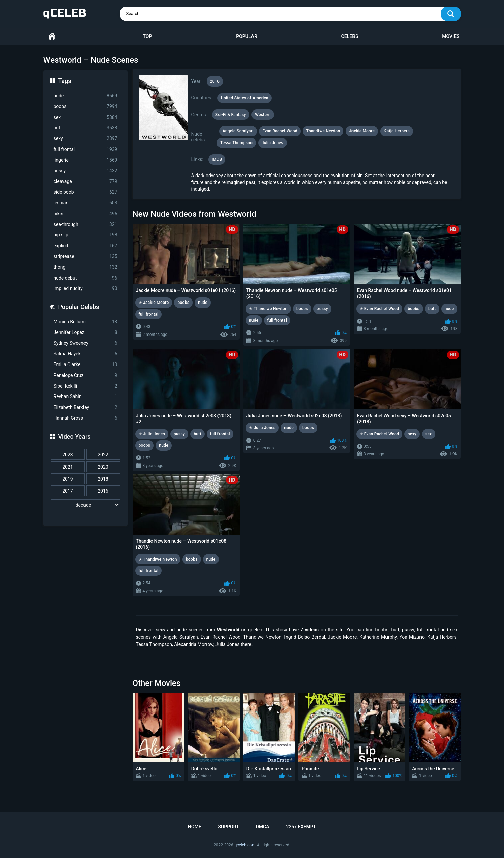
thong (86, 267)
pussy (86, 171)
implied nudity (86, 289)
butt (86, 128)
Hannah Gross (86, 418)
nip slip (86, 235)
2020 (103, 467)
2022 (103, 455)
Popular (246, 36)
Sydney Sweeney (86, 343)
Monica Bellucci (86, 322)
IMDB (217, 159)
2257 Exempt (301, 827)
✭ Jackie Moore (154, 303)
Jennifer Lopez (86, 333)
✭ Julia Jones (152, 434)
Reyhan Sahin (86, 397)
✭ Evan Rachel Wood (379, 309)
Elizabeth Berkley (86, 407)
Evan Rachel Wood (280, 131)
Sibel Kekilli (86, 386)
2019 (68, 479)
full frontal (86, 149)
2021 (68, 467)
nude (86, 96)
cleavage (86, 181)
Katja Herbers (397, 131)
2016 (103, 491)
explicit (86, 246)
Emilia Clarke (86, 365)
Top (147, 36)
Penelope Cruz (86, 375)
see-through (86, 225)
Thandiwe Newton (323, 131)
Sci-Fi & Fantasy (231, 115)
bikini (86, 214)
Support (229, 827)
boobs (86, 107)
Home (52, 37)
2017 (68, 491)
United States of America (245, 98)
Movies (451, 36)
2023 (68, 455)
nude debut (86, 278)
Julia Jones (273, 143)
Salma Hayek (86, 354)
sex (86, 117)
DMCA (263, 827)
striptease (86, 257)
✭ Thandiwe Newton (268, 309)
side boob (86, 192)
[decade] (86, 505)
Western (263, 115)
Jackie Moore (362, 131)
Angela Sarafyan (238, 131)
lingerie (86, 160)
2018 (103, 479)
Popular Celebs (79, 307)
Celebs (350, 36)
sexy (86, 139)
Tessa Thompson (237, 143)
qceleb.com (245, 845)
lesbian (86, 203)
